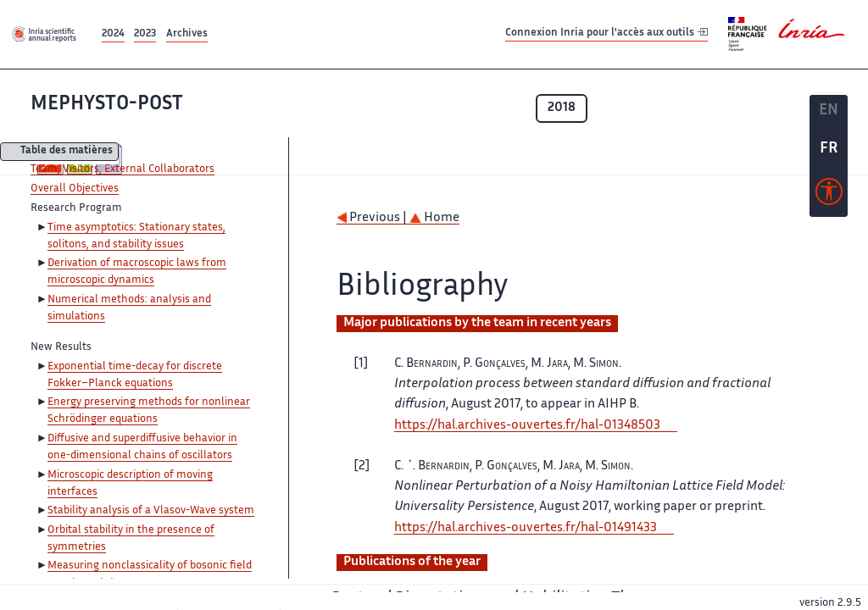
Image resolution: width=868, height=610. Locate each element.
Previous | (373, 218)
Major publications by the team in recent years (477, 323)
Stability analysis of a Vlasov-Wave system (151, 511)
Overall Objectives (75, 189)
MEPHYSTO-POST (107, 105)
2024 (113, 34)
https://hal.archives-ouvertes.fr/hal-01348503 (527, 426)
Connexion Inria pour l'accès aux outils (606, 33)
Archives (187, 34)
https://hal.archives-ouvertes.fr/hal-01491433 (526, 528)
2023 (145, 34)
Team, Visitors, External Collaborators (122, 169)
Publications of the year (412, 562)
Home (434, 218)
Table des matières (67, 152)
